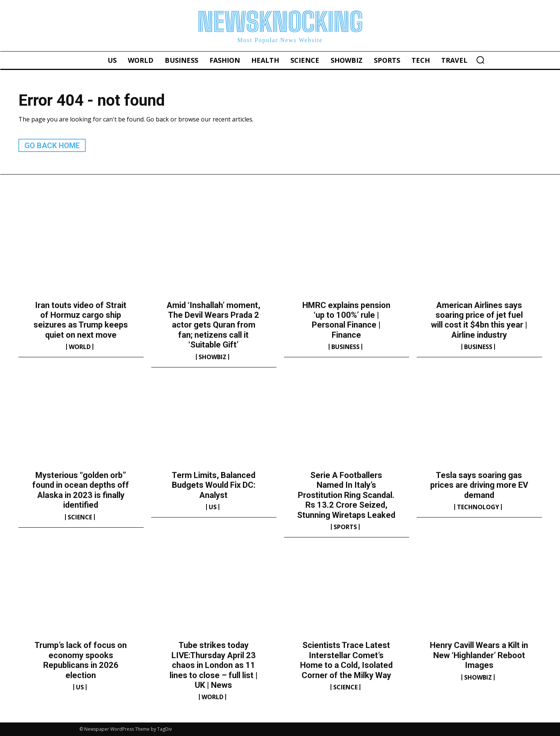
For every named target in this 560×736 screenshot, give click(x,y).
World (80, 347)
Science (80, 517)
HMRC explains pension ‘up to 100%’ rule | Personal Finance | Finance (346, 320)
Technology (478, 507)
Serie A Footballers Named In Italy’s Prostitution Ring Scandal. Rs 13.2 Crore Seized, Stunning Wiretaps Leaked (346, 495)
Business (345, 347)
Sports (345, 527)
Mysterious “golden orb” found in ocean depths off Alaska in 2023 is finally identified (81, 490)
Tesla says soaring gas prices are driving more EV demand (479, 485)
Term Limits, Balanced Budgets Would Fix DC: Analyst (214, 485)
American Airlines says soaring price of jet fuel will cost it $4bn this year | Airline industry (479, 320)
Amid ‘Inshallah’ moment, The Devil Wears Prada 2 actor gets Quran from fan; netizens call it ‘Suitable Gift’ (213, 325)
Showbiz (212, 357)
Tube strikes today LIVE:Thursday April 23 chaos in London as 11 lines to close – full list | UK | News (214, 665)
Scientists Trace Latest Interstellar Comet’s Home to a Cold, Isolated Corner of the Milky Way (346, 660)
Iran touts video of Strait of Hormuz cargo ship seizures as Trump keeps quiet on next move (81, 320)
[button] (480, 60)
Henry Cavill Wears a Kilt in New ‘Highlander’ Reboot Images (479, 655)
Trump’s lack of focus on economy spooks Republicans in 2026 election (81, 660)
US (213, 507)
